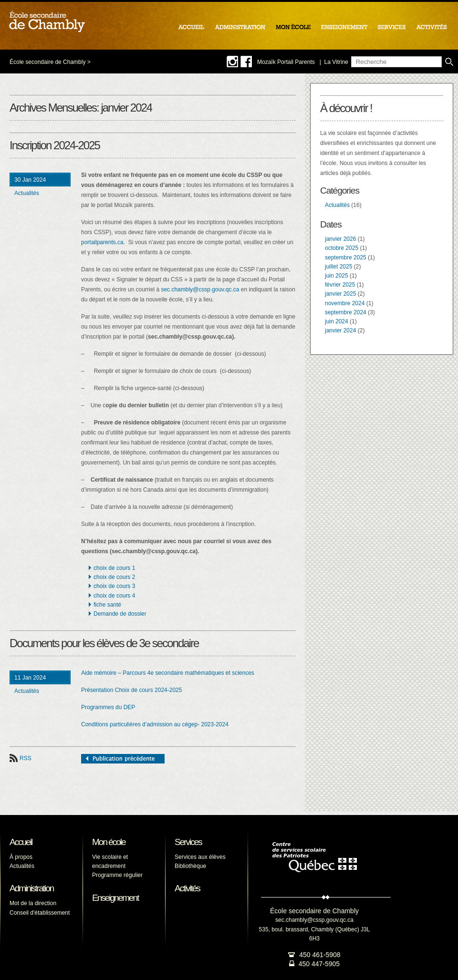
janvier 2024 (340, 330)
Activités (187, 888)
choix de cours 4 (114, 596)
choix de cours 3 (114, 586)
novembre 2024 (345, 303)
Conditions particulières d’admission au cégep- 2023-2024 (155, 724)
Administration (31, 888)
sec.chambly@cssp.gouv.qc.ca (200, 289)
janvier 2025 (340, 294)
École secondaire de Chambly (47, 62)
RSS (26, 758)
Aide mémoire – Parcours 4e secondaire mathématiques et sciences (168, 673)
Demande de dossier (120, 614)
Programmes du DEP (108, 707)
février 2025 (340, 285)
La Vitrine (336, 62)
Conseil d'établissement (40, 913)
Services (188, 842)
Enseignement (115, 898)
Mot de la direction (33, 903)
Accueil (21, 842)
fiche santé (107, 605)
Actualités (27, 193)
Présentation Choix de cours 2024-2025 (131, 690)
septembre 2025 (346, 258)
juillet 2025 (338, 267)
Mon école (109, 842)
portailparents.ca (102, 242)
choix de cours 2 (114, 577)
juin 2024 (337, 321)
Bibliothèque (190, 866)
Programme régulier (117, 875)
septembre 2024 (346, 312)
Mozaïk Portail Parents (286, 62)
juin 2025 (337, 276)
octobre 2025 (342, 248)
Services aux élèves (200, 857)
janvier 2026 (340, 239)
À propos (21, 857)
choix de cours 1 (114, 568)
